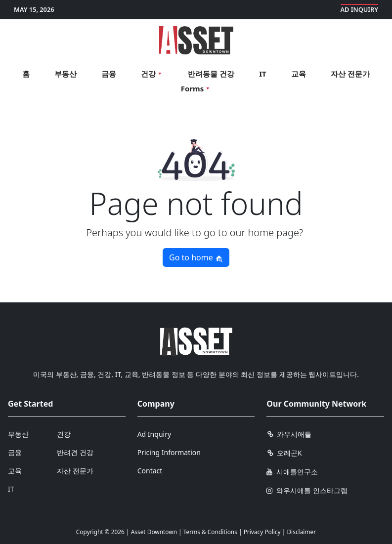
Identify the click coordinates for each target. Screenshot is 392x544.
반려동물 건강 (211, 74)
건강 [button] (152, 74)
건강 (64, 434)
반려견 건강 (75, 452)
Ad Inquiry (360, 9)
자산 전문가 (350, 74)
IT (263, 74)
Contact (150, 471)
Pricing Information (169, 452)
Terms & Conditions (210, 532)
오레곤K (284, 453)
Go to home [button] (196, 257)
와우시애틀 (289, 434)
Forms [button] (196, 88)
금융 (109, 74)
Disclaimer (301, 532)
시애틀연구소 (292, 472)
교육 (299, 74)
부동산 (65, 74)
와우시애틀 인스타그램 (307, 490)
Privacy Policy (262, 532)
